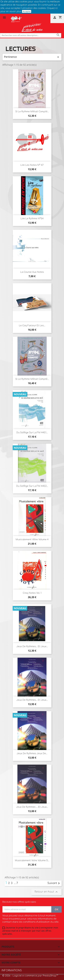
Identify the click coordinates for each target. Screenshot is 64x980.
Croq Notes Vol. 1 (32, 593)
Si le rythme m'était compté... (32, 379)
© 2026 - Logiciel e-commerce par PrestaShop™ (30, 976)
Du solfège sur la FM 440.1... (32, 433)
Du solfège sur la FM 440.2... (32, 486)
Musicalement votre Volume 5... (32, 860)
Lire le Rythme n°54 (32, 219)
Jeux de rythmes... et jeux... (32, 646)
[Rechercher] (31, 35)
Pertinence (32, 57)
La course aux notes (32, 272)
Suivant (54, 883)
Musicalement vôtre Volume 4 (32, 540)
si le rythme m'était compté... (32, 112)
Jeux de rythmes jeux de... (32, 753)
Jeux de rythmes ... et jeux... (32, 807)
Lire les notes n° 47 (32, 165)
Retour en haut (46, 892)
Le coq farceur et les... (32, 326)
